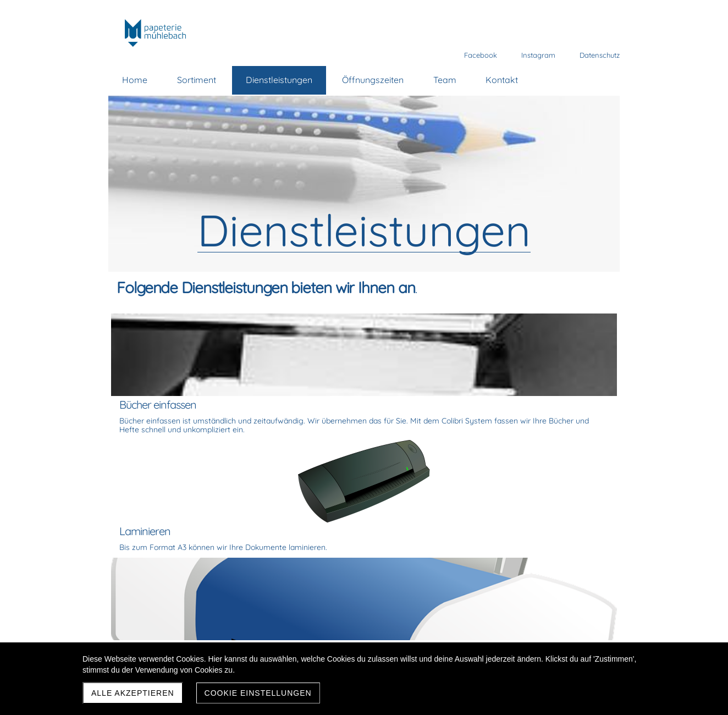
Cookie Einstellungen (258, 693)
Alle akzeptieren (133, 693)
